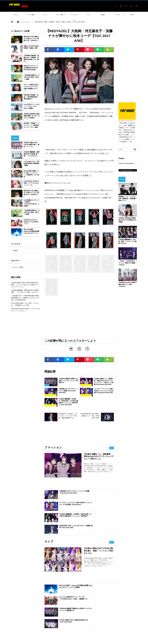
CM (69, 619)
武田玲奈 (59, 602)
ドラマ (114, 616)
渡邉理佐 (95, 616)
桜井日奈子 (69, 609)
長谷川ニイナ (14, 616)
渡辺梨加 (107, 602)
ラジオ (38, 609)
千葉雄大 (100, 606)
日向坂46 (26, 619)
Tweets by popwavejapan (126, 163)
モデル (111, 612)
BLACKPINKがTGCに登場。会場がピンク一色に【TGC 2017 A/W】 (90, 416)
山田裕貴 (24, 612)
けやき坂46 (122, 616)
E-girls (53, 606)
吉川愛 (31, 612)
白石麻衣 (48, 619)
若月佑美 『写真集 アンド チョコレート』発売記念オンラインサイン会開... (32, 125)
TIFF (42, 616)
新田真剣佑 (13, 606)
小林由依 (51, 602)
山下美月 (89, 609)
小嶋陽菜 (86, 602)
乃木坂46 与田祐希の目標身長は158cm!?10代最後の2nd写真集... (127, 220)
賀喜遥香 (105, 612)
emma (66, 602)
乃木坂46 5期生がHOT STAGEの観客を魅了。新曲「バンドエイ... (31, 144)
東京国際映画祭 (33, 616)
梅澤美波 (118, 612)
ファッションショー (26, 622)
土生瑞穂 (19, 619)
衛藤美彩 (117, 606)
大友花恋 (30, 606)
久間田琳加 (87, 616)
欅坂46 (107, 619)
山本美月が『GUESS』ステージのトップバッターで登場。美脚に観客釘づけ (68, 416)
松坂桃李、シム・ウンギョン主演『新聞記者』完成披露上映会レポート (127, 199)
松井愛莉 (29, 602)
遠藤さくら (60, 609)
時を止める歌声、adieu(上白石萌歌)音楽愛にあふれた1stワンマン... (31, 231)
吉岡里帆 (88, 612)
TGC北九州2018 (79, 609)
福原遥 (93, 602)
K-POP (132, 15)
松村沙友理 (131, 616)
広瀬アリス (109, 606)
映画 (58, 619)
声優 (68, 606)
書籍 (16, 622)
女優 (113, 619)
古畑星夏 (45, 609)
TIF (53, 619)
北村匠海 (72, 602)
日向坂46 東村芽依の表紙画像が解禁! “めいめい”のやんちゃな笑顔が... (32, 116)
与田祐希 (123, 609)
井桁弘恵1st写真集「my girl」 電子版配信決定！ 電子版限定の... (31, 97)
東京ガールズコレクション (95, 619)
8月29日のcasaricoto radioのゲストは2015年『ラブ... (31, 222)
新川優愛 (126, 612)
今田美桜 (61, 612)
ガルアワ (82, 619)
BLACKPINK (39, 612)
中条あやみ (61, 616)
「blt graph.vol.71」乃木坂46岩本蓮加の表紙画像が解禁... (32, 163)
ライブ (119, 619)
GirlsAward (134, 619)
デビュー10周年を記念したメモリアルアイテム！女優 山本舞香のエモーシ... (31, 88)
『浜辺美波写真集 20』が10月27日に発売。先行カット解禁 (32, 77)
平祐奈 (41, 619)
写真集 (64, 619)
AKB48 (81, 612)
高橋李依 (12, 602)
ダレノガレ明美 (14, 612)
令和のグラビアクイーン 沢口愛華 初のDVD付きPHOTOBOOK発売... (31, 68)
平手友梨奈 (133, 606)
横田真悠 (38, 606)
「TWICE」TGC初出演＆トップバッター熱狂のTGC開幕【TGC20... (128, 263)
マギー (79, 602)
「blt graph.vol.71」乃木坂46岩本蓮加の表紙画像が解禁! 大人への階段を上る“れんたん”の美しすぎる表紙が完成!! (25, 298)
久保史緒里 (61, 606)
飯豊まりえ (78, 616)
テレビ (54, 612)
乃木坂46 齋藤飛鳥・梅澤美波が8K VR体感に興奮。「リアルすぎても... (32, 154)
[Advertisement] (79, 135)
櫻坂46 (52, 609)
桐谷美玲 (115, 609)
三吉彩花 (70, 616)
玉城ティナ (23, 616)
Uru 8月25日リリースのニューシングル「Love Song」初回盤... (32, 106)
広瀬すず (133, 602)
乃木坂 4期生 (132, 609)
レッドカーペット (51, 616)
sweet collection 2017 (81, 606)
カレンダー (96, 612)
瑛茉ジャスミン (123, 602)
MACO (114, 602)
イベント (34, 619)
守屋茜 (75, 612)
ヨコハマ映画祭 (29, 609)
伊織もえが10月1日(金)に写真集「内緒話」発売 (31, 47)
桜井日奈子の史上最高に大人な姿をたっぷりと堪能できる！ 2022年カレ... (31, 39)
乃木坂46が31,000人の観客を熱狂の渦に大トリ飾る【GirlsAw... (128, 284)
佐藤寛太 (36, 602)
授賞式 (12, 619)
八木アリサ (21, 602)
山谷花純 (44, 602)
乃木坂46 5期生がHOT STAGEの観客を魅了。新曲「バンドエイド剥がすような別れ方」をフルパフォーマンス (25, 285)
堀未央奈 (68, 612)
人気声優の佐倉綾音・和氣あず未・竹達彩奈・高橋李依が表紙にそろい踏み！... (31, 58)
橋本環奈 (124, 606)
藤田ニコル (22, 606)
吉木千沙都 (97, 609)
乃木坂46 (126, 619)
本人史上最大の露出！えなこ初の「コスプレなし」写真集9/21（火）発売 (31, 174)
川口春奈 (20, 609)
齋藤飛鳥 (107, 616)
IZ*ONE (47, 612)
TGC (11, 622)
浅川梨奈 (93, 606)
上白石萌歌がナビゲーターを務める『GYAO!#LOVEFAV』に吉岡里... (31, 203)
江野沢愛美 (46, 606)
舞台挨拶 (75, 619)
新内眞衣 (100, 602)
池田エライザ (107, 609)
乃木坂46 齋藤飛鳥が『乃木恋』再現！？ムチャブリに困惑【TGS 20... (127, 242)
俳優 (101, 616)
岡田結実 (12, 609)
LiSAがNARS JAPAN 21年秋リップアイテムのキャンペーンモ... (31, 183)
